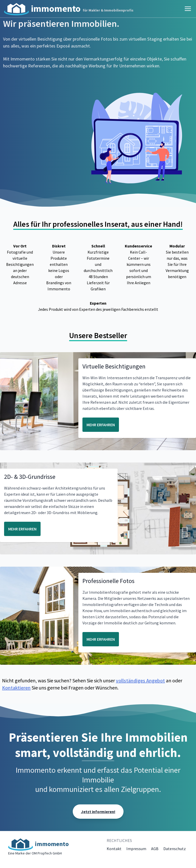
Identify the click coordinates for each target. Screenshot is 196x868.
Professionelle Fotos (108, 581)
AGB (155, 849)
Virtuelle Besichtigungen (114, 366)
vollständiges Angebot (140, 680)
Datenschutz (175, 849)
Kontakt (114, 849)
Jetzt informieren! (98, 812)
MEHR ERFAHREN (101, 425)
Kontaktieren (16, 688)
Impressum (136, 849)
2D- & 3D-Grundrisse (30, 477)
